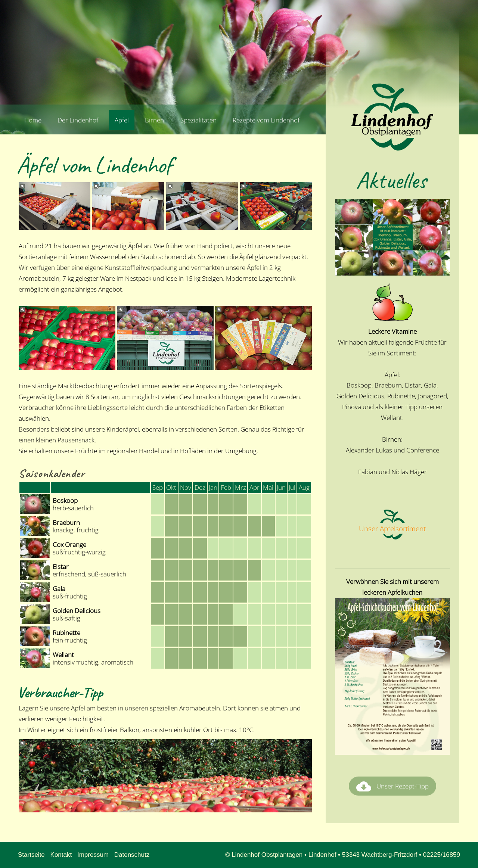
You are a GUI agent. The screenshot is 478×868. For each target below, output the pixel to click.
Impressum (93, 855)
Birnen (154, 120)
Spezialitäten (198, 120)
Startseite (31, 855)
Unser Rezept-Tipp (392, 786)
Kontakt (61, 855)
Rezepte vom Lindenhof (266, 120)
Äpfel (122, 120)
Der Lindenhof (78, 120)
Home (33, 120)
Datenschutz (132, 855)
